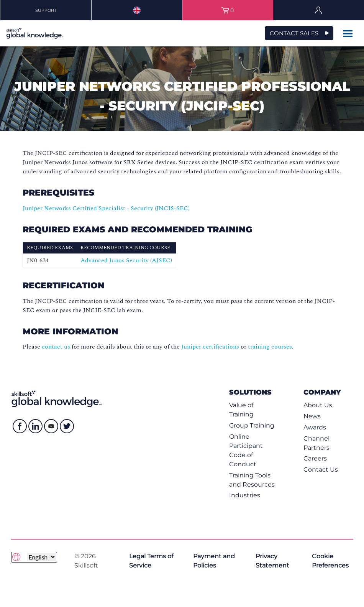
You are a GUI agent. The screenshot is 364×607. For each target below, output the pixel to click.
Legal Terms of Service (151, 561)
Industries (245, 495)
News (312, 416)
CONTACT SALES (294, 33)
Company (322, 392)
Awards (315, 427)
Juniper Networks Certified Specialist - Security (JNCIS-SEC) (106, 208)
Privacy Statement (272, 561)
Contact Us (321, 470)
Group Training (252, 425)
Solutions (250, 392)
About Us (318, 405)
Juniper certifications (210, 347)
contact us (56, 347)
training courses (270, 347)
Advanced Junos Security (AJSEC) (126, 260)
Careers (315, 458)
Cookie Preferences (330, 561)
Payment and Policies (214, 561)
